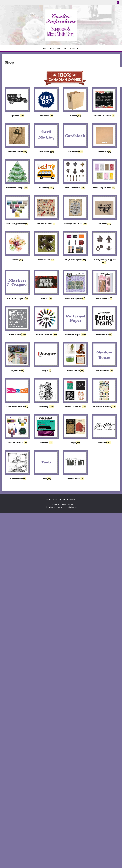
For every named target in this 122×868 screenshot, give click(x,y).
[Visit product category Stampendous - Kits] (17, 393)
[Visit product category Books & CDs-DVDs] (104, 103)
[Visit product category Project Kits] (17, 357)
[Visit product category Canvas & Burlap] (17, 139)
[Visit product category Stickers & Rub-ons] (104, 393)
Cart (65, 48)
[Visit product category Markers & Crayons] (17, 285)
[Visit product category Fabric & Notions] (46, 211)
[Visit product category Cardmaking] (46, 139)
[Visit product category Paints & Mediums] (46, 321)
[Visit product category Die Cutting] (46, 175)
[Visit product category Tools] (46, 466)
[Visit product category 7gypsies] (17, 103)
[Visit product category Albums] (75, 103)
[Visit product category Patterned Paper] (75, 321)
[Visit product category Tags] (75, 429)
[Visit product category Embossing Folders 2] (104, 175)
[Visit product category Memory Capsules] (75, 285)
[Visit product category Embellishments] (75, 175)
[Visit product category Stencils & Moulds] (75, 393)
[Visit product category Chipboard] (104, 139)
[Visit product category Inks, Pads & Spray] (75, 247)
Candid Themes (70, 507)
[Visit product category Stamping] (46, 393)
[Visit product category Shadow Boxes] (104, 357)
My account (55, 48)
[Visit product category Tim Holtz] (104, 429)
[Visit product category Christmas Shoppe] (17, 175)
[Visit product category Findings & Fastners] (75, 211)
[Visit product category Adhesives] (46, 103)
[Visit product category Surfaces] (46, 429)
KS (51, 505)
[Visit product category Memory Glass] (104, 285)
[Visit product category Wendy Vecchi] (75, 466)
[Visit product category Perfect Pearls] (104, 321)
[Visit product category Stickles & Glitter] (17, 429)
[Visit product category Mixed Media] (17, 321)
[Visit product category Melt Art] (46, 285)
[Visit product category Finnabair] (104, 211)
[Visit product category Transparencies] (17, 466)
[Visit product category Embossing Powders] (17, 211)
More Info (74, 48)
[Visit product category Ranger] (46, 357)
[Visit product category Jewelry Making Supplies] (104, 248)
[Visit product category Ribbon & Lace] (75, 357)
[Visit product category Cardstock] (75, 139)
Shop (45, 48)
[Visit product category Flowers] (17, 247)
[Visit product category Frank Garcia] (46, 247)
